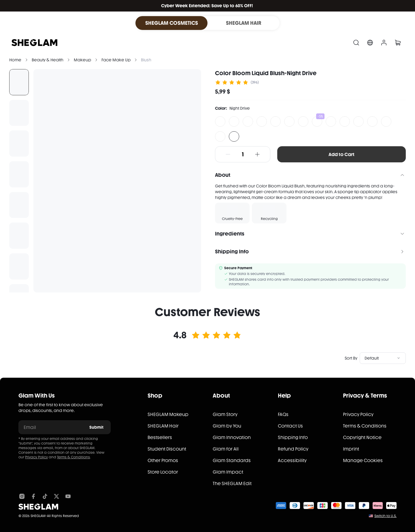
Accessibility (292, 460)
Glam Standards (232, 460)
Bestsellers (160, 437)
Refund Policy (293, 449)
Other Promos (163, 460)
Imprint (351, 449)
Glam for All (226, 449)
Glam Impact (228, 472)
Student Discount (167, 449)
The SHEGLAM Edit (232, 483)
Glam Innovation (232, 437)
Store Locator (163, 472)
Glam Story (225, 414)
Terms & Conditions (73, 457)
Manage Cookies (363, 460)
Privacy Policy (36, 457)
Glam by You (227, 426)
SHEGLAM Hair (163, 426)
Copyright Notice (362, 437)
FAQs (283, 414)
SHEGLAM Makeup (168, 414)
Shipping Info (293, 437)
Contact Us (290, 426)
